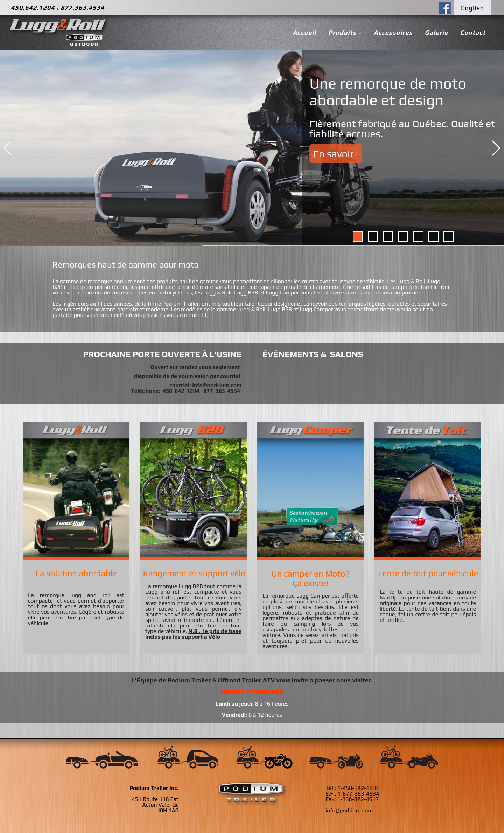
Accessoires (393, 32)
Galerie (436, 32)
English (472, 8)
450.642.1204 (33, 8)
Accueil (304, 32)
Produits (345, 32)
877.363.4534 (83, 8)
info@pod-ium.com (217, 385)
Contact (473, 32)
